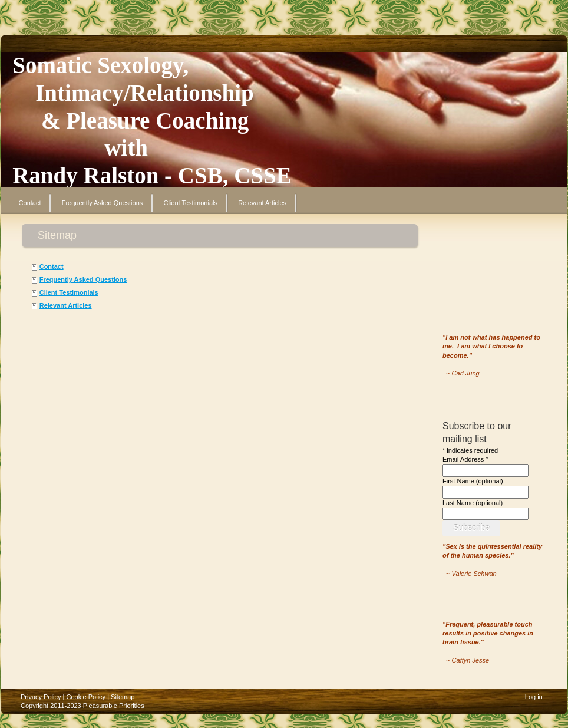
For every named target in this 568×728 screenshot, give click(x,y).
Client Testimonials (69, 292)
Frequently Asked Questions (83, 279)
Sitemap (123, 697)
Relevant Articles (66, 305)
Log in (534, 697)
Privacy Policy (41, 697)
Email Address (465, 459)
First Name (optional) (473, 481)
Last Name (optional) (473, 503)
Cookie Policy (86, 697)
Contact (52, 266)
